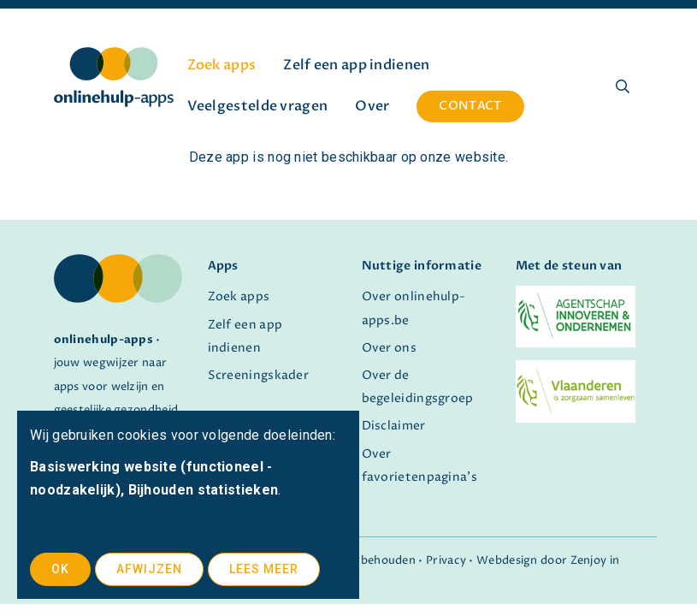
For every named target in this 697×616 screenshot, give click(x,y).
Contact (470, 106)
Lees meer (264, 569)
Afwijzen (149, 569)
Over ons (389, 348)
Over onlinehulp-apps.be (414, 308)
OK (60, 569)
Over (372, 106)
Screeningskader (259, 376)
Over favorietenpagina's (419, 466)
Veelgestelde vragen (258, 106)
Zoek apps (222, 65)
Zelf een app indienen (356, 65)
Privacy (446, 561)
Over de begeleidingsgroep (418, 387)
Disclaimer (394, 426)
